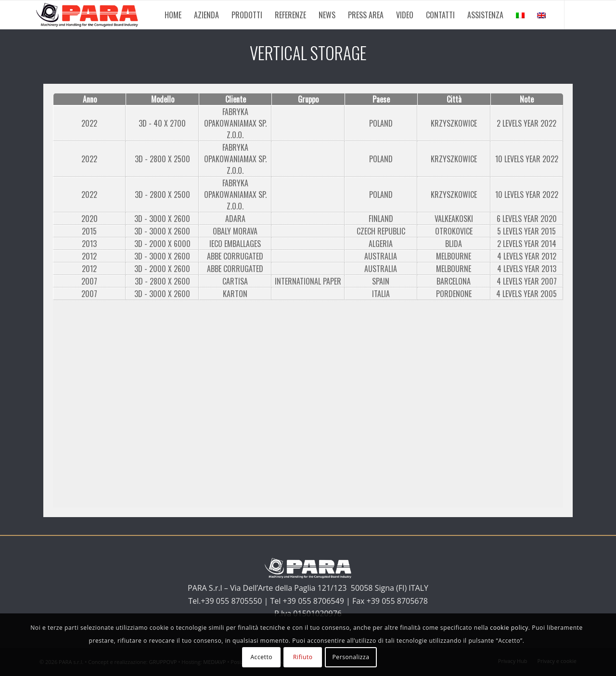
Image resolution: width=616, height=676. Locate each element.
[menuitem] (173, 15)
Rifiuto (303, 657)
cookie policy (509, 628)
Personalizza (351, 657)
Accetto (261, 657)
